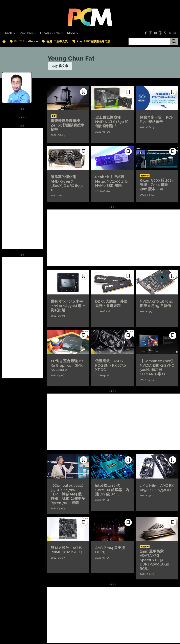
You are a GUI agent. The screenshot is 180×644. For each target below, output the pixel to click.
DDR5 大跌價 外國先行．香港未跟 (111, 303)
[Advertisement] (22, 188)
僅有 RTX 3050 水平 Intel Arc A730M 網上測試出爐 (67, 305)
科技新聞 (145, 545)
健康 (54, 116)
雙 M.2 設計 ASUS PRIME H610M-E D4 (65, 547)
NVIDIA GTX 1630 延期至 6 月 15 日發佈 (157, 303)
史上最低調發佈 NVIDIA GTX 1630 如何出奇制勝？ (112, 121)
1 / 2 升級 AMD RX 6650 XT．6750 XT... (155, 487)
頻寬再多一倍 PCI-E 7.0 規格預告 (156, 119)
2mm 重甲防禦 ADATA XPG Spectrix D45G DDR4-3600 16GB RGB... (156, 555)
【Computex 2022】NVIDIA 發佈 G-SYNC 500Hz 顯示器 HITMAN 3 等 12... (155, 367)
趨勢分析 (145, 176)
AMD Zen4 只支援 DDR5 (109, 547)
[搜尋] (174, 42)
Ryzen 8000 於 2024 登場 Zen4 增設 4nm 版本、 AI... (156, 184)
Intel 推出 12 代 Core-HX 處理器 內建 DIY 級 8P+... (112, 489)
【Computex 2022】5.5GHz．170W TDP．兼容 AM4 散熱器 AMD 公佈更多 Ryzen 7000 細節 (67, 493)
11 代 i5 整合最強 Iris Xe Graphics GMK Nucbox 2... (68, 365)
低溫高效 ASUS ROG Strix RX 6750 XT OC (112, 363)
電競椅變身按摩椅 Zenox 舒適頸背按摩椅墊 (67, 124)
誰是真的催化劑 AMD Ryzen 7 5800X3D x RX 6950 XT (68, 181)
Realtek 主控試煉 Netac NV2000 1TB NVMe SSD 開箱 (110, 181)
